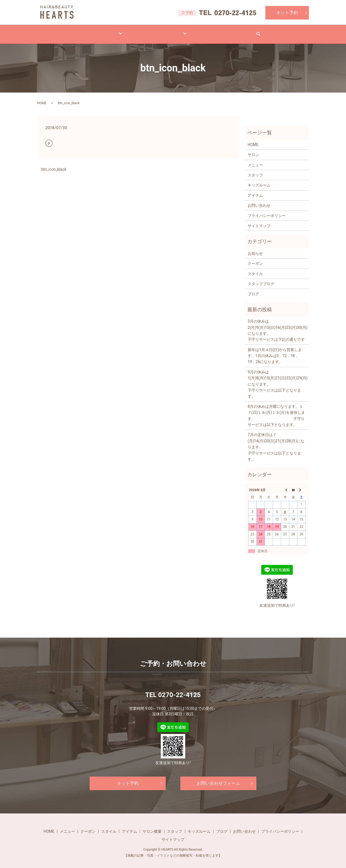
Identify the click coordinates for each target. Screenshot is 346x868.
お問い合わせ (262, 31)
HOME (63, 31)
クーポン (255, 258)
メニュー (91, 31)
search (292, 31)
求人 (232, 31)
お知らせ (255, 248)
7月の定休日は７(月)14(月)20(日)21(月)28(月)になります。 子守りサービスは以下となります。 (277, 442)
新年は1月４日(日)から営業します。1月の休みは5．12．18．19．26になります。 (275, 351)
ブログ (207, 31)
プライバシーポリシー (267, 211)
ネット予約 (287, 13)
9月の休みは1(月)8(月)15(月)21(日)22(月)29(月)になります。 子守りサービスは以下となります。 (277, 379)
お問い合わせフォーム (218, 778)
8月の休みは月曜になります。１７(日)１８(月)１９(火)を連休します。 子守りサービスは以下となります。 (276, 410)
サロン (180, 31)
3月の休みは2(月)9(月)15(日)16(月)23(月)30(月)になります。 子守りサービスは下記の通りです (277, 325)
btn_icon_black (54, 164)
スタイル (121, 31)
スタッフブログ (261, 279)
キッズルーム (259, 180)
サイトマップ (259, 221)
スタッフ (255, 170)
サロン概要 (152, 826)
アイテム (152, 31)
